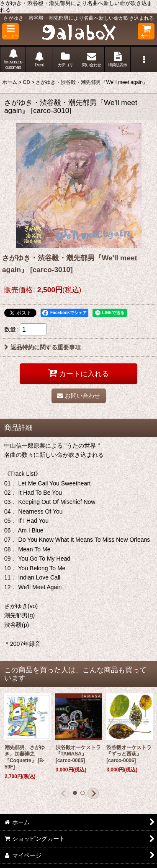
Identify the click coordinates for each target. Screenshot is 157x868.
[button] (10, 31)
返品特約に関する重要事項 (42, 347)
